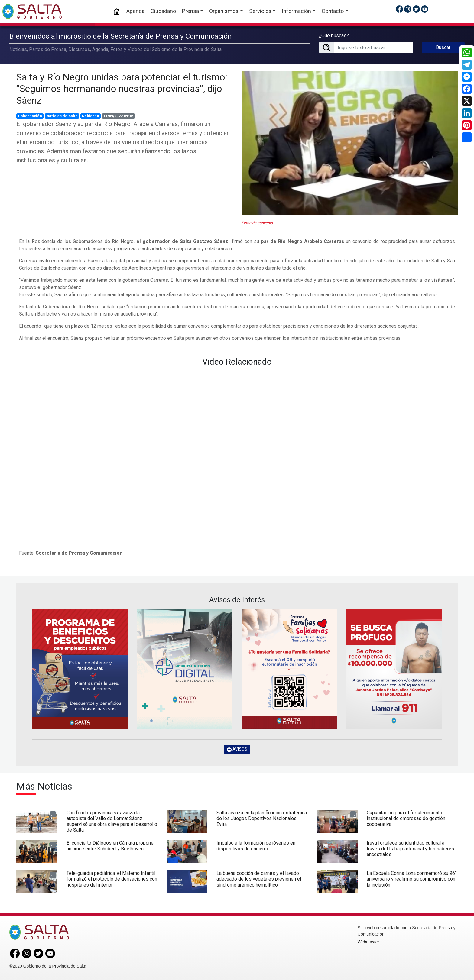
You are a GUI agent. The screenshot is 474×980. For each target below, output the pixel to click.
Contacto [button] (333, 11)
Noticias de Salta (62, 116)
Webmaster (368, 942)
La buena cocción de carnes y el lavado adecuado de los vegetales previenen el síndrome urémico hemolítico (259, 879)
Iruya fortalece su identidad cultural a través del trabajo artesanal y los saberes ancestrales (410, 849)
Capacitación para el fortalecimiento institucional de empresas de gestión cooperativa (406, 818)
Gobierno (90, 116)
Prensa (190, 11)
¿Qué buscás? (334, 36)
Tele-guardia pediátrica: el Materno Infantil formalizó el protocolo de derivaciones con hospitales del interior (112, 879)
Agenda (135, 11)
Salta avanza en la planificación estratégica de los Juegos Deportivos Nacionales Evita (262, 818)
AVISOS (237, 749)
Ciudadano (163, 11)
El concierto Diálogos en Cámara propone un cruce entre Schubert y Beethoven (110, 846)
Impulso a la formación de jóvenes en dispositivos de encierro (256, 846)
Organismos (224, 11)
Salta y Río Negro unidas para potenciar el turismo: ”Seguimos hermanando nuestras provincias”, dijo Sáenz (122, 89)
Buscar (443, 47)
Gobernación (30, 116)
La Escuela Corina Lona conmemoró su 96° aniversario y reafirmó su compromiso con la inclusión (412, 879)
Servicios (260, 11)
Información (296, 11)
